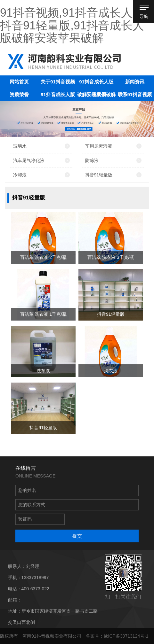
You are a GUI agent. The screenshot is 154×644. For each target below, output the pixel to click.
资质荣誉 (19, 94)
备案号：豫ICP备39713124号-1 (117, 636)
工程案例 (96, 94)
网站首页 (19, 82)
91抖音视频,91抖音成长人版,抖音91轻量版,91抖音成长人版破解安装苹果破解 (74, 25)
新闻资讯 (135, 82)
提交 (77, 536)
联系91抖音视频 (135, 94)
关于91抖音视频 (58, 82)
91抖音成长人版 (58, 94)
